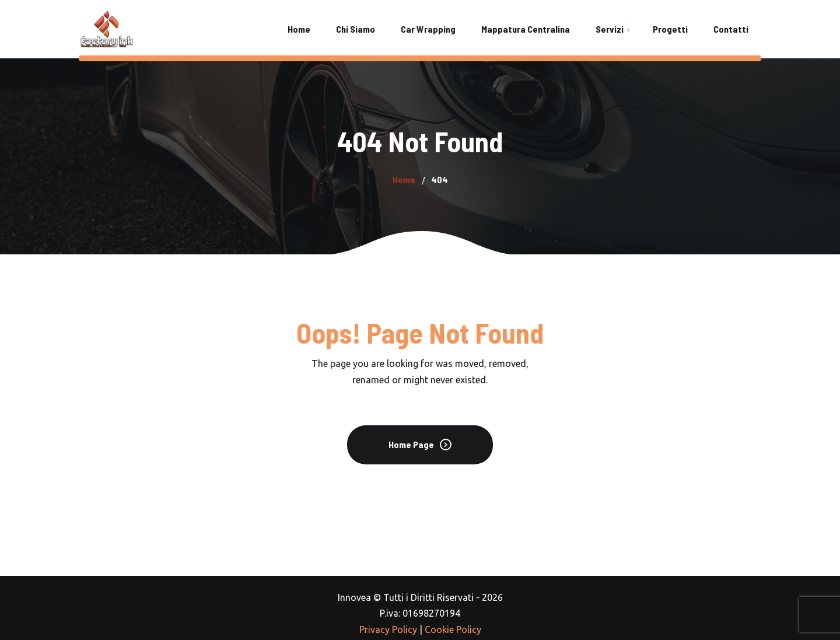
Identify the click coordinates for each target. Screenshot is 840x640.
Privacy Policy (388, 629)
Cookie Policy (453, 629)
